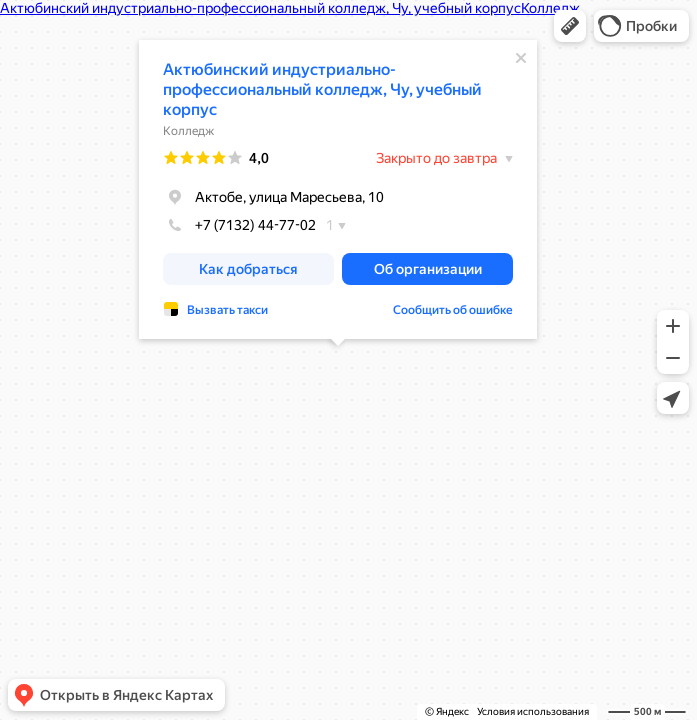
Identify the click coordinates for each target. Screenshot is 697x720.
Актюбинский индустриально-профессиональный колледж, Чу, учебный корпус (322, 89)
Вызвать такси (227, 310)
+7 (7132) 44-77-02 (239, 225)
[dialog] (338, 189)
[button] (570, 26)
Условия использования (533, 711)
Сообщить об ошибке (453, 310)
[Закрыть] (521, 58)
